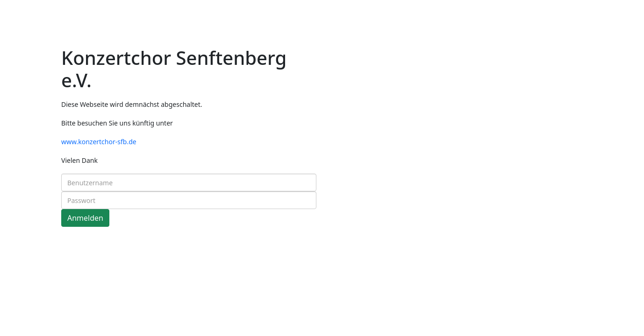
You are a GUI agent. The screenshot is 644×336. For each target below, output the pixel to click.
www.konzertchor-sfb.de (99, 142)
